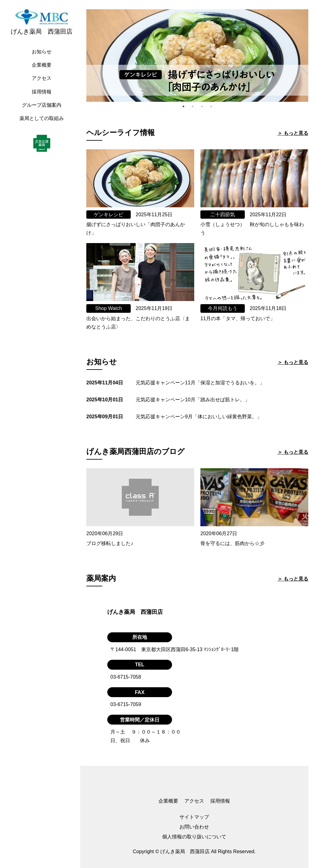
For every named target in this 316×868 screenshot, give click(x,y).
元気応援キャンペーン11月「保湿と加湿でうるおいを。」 (200, 383)
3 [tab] (202, 106)
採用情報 (42, 92)
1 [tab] (183, 106)
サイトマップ (194, 817)
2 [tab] (193, 106)
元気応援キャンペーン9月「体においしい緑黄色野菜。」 (199, 417)
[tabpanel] (197, 56)
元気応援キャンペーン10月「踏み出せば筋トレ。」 (193, 400)
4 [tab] (211, 106)
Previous (82, 56)
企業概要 (42, 65)
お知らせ (42, 52)
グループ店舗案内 (42, 105)
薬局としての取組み (42, 118)
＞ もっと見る (293, 133)
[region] (43, 434)
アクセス (42, 78)
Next (313, 56)
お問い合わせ (194, 827)
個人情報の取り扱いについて (194, 837)
